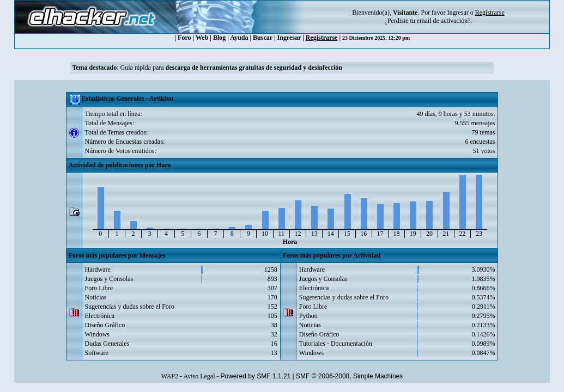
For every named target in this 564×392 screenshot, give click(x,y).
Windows (98, 334)
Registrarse (322, 38)
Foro (184, 38)
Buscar (263, 38)
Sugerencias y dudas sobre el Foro (130, 307)
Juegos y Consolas (109, 279)
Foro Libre (99, 288)
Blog (219, 38)
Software (97, 353)
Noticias (96, 297)
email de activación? (444, 21)
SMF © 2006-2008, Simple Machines (349, 376)
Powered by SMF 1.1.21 (256, 376)
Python (308, 316)
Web (202, 38)
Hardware (98, 269)
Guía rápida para (231, 68)
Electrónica (100, 316)
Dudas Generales (107, 344)
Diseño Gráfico (105, 325)
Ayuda (239, 38)
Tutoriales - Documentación (336, 344)
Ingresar (457, 13)
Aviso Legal (199, 376)
